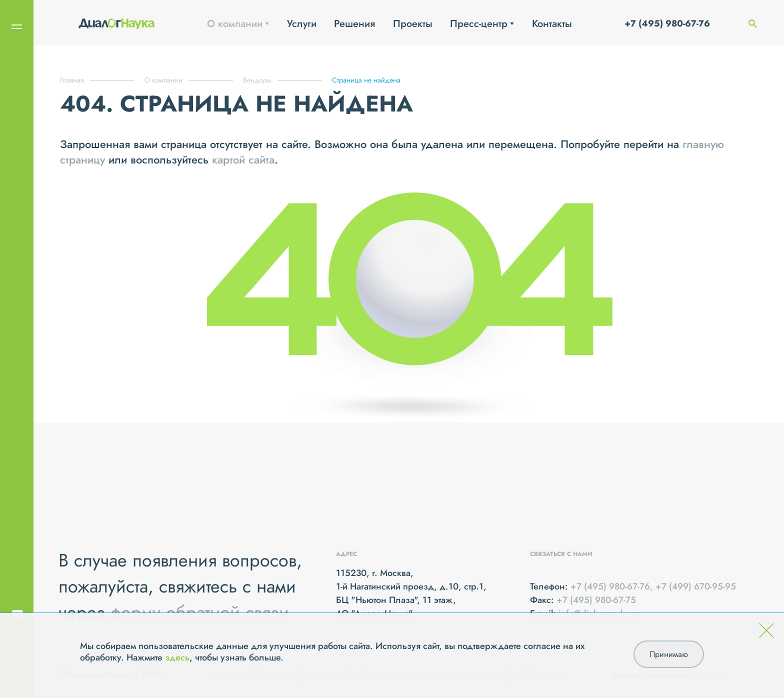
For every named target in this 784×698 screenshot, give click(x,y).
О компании (235, 24)
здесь (177, 657)
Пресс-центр (479, 24)
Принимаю (669, 654)
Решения (354, 24)
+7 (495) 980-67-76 (667, 23)
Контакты (552, 24)
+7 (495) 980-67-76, (613, 586)
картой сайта (243, 159)
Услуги (302, 24)
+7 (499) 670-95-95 (696, 586)
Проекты (413, 24)
